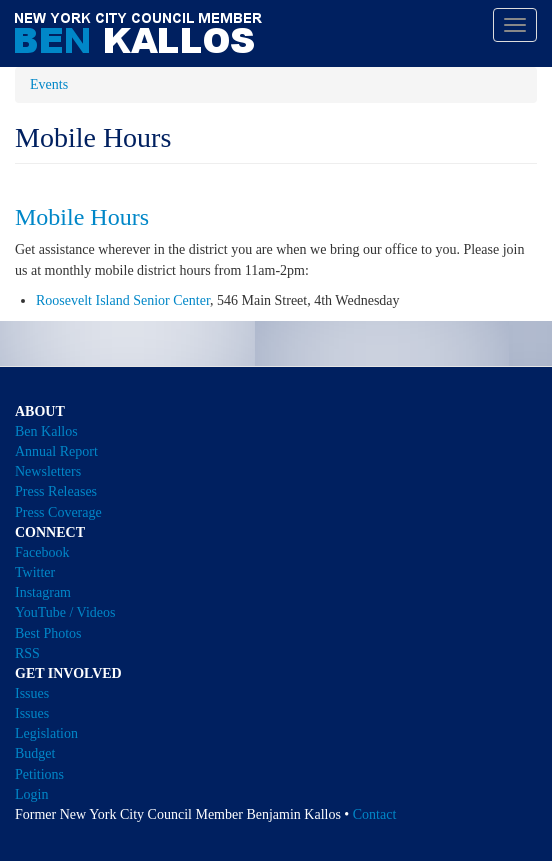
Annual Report (56, 451)
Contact (375, 814)
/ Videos (92, 612)
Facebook (42, 552)
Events (49, 84)
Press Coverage (58, 512)
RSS (27, 653)
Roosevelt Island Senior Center (123, 300)
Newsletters (48, 471)
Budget (35, 753)
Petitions (39, 774)
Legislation (46, 733)
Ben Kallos (46, 431)
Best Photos (48, 633)
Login (31, 794)
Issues (32, 693)
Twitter (35, 572)
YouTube (40, 612)
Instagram (43, 592)
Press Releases (56, 491)
